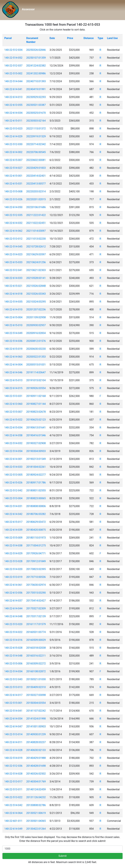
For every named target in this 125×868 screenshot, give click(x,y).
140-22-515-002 (13, 73)
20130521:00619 (36, 813)
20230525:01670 (36, 113)
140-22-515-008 (13, 191)
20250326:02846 (36, 50)
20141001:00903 (36, 726)
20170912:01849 (36, 561)
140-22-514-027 (13, 168)
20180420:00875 (36, 530)
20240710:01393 (36, 81)
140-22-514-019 (13, 758)
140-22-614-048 (13, 616)
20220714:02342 (36, 144)
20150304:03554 (36, 703)
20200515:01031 (36, 365)
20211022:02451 (36, 223)
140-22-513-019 (13, 577)
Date (52, 38)
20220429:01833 (36, 168)
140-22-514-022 (13, 632)
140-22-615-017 (13, 522)
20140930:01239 (36, 734)
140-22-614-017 (13, 695)
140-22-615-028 (13, 648)
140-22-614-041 (13, 89)
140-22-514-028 (13, 774)
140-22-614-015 (13, 388)
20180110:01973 (36, 538)
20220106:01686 (36, 207)
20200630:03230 (36, 349)
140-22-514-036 (13, 341)
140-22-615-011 (13, 121)
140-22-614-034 (13, 113)
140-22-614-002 (13, 152)
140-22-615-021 (13, 286)
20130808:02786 (36, 805)
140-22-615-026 (13, 483)
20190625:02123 (36, 420)
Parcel (8, 38)
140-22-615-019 (13, 349)
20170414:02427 (36, 601)
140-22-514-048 (13, 656)
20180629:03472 (36, 522)
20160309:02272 (36, 664)
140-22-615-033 (13, 262)
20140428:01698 (36, 766)
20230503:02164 (36, 121)
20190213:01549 (36, 459)
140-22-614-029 (13, 136)
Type (100, 38)
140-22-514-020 (13, 569)
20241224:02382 (36, 66)
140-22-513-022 (13, 797)
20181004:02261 (36, 467)
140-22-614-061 (13, 585)
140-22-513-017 (13, 782)
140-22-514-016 (13, 640)
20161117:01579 (36, 624)
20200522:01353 (36, 357)
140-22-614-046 (13, 372)
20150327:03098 (36, 695)
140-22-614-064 (13, 813)
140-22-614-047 (13, 726)
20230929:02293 (36, 97)
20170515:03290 (36, 593)
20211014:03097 (36, 231)
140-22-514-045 (13, 247)
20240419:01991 (36, 89)
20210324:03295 (36, 302)
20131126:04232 (36, 797)
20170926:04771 (36, 553)
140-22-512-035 (13, 215)
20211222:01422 (36, 215)
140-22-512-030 (13, 144)
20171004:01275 (36, 546)
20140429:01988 (36, 758)
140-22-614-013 (13, 97)
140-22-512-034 (13, 50)
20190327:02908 (36, 443)
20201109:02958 (36, 317)
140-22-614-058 (13, 435)
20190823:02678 (36, 412)
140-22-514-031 (13, 506)
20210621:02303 (36, 270)
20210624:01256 (36, 262)
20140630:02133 (36, 750)
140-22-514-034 (13, 671)
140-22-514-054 (13, 451)
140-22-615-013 (13, 380)
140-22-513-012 (13, 239)
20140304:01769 (36, 782)
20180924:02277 (36, 475)
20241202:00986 (36, 73)
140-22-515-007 (13, 412)
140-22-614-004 (13, 365)
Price (70, 38)
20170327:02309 (36, 608)
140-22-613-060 (13, 404)
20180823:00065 (36, 498)
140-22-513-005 (13, 475)
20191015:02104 (36, 380)
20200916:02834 (36, 333)
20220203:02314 (36, 191)
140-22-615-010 (13, 325)
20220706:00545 (36, 152)
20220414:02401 (36, 176)
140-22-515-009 (13, 538)
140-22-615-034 (13, 427)
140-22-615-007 (13, 160)
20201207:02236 (36, 309)
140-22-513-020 (13, 624)
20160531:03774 (36, 632)
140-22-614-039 (13, 530)
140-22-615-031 (13, 184)
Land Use (112, 38)
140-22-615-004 (13, 317)
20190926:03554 (36, 388)
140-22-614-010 (13, 309)
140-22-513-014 (13, 734)
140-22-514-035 (13, 302)
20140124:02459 (36, 789)
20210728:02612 (36, 247)
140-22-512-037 (13, 66)
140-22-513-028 (13, 561)
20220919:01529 (36, 136)
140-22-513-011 (13, 789)
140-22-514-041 (13, 711)
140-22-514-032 (13, 443)
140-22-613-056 (13, 593)
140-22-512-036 (13, 766)
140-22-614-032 (13, 223)
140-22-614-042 (13, 514)
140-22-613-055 (13, 105)
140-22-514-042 (13, 805)
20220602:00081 (36, 160)
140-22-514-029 (13, 553)
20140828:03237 (36, 742)
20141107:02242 (36, 711)
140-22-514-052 (13, 58)
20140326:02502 (36, 774)
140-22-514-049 (13, 333)
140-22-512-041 (13, 270)
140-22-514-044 (13, 81)
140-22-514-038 (13, 546)
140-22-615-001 (13, 176)
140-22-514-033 (13, 467)
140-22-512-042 (13, 490)
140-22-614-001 (13, 459)
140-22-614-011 (13, 742)
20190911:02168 (36, 396)
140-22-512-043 (13, 679)
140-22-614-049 (13, 829)
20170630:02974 (36, 585)
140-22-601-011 (13, 821)
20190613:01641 (36, 427)
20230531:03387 (36, 105)
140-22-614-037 (13, 601)
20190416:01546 (36, 435)
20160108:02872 (36, 671)
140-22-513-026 (13, 199)
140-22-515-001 (13, 703)
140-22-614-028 (13, 750)
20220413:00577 (36, 184)
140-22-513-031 (13, 396)
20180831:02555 (36, 490)
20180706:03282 (36, 514)
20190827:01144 (36, 404)
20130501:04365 (36, 821)
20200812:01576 (36, 341)
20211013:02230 (36, 239)
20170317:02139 (36, 616)
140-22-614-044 (13, 608)
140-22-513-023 (13, 129)
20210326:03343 (36, 294)
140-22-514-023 (13, 254)
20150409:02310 (36, 687)
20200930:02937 (36, 325)
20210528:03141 (36, 278)
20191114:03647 (36, 372)
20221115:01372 (36, 129)
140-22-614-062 (13, 231)
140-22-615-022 (13, 420)
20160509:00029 (36, 640)
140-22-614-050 (13, 207)
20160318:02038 (36, 648)
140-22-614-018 (13, 294)
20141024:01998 (36, 719)
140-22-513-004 (13, 498)
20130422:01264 (36, 829)
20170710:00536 (36, 577)
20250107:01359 (36, 58)
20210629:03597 (36, 254)
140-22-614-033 (13, 278)
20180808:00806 (36, 506)
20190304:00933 (36, 451)
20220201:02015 (36, 199)
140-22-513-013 (13, 687)
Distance (89, 38)
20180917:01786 (36, 483)
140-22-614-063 (13, 357)
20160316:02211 (36, 656)
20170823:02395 (36, 569)
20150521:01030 (36, 679)
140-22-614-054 (13, 719)
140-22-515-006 (13, 664)
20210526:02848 (36, 286)
